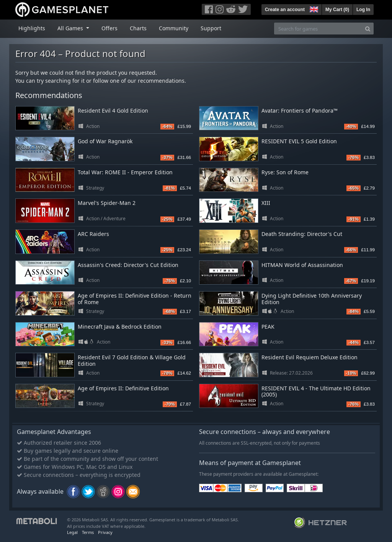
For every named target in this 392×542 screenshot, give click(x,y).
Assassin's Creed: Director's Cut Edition (128, 265)
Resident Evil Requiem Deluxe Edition (310, 357)
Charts (138, 28)
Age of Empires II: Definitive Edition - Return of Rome (135, 299)
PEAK (268, 327)
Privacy (105, 532)
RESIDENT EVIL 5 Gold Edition (299, 141)
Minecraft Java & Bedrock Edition (120, 327)
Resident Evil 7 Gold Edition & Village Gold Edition (132, 360)
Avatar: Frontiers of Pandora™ (300, 111)
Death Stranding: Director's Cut (302, 234)
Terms (88, 532)
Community (174, 28)
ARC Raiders (93, 234)
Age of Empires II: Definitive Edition (123, 388)
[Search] (368, 29)
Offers (109, 28)
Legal (72, 532)
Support (211, 28)
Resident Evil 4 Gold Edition (113, 111)
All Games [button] (71, 28)
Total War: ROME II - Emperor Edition (125, 172)
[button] (313, 8)
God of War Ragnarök (105, 141)
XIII (266, 203)
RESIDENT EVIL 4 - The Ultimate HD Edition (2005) (316, 391)
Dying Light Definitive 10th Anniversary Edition (312, 299)
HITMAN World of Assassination (302, 265)
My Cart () (337, 10)
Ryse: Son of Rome (285, 172)
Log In (363, 10)
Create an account (285, 10)
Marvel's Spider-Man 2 (107, 203)
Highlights (32, 28)
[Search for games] (318, 29)
